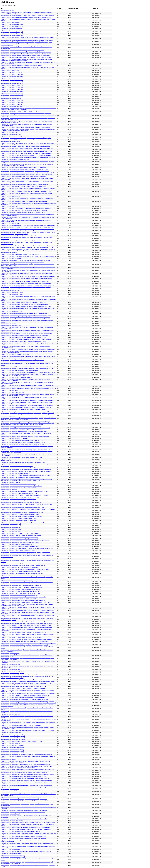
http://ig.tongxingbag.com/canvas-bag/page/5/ (13, 749)
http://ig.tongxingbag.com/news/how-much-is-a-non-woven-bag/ (17, 466)
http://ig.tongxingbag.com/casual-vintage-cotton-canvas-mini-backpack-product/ (21, 426)
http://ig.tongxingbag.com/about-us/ (10, 223)
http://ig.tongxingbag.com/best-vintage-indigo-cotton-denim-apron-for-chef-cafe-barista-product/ (25, 437)
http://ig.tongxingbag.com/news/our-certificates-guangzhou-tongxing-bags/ (20, 515)
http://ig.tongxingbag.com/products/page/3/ (12, 89)
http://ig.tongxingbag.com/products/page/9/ (12, 97)
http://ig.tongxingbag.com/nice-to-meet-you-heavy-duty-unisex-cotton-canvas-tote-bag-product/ (25, 695)
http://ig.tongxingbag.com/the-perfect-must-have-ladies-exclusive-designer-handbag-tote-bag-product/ (27, 339)
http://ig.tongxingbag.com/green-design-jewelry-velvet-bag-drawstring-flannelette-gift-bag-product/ (26, 147)
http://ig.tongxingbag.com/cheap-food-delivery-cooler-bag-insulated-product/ (20, 371)
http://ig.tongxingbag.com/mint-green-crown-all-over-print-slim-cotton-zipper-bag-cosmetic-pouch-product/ (28, 611)
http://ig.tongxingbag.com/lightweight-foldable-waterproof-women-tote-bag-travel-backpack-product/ (26, 113)
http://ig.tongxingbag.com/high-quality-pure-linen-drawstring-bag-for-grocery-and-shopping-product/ (26, 829)
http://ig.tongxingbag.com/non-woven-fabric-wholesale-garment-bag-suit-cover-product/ (23, 231)
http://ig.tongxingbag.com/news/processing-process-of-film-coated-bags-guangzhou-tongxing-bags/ (26, 472)
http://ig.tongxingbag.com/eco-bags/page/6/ (12, 30)
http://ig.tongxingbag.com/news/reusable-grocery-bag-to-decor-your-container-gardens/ (23, 566)
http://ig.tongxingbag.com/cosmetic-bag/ (11, 853)
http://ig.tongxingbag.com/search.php (11, 142)
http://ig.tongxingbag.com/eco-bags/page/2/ (12, 36)
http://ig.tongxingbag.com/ (8, 11)
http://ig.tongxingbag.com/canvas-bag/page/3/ (13, 751)
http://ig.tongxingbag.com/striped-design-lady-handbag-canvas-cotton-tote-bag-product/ (23, 812)
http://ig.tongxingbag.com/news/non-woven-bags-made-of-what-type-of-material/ (21, 588)
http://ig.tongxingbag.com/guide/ (9, 253)
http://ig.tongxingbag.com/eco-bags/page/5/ (12, 32)
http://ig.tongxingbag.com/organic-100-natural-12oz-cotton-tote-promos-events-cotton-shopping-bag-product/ (29, 256)
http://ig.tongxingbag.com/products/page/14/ (12, 93)
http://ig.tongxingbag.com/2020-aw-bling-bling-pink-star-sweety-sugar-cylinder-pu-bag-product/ (25, 171)
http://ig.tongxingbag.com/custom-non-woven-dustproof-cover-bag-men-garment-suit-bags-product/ (26, 208)
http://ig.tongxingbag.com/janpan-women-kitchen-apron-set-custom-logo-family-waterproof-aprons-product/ (28, 157)
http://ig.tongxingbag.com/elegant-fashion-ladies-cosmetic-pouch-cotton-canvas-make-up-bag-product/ (27, 627)
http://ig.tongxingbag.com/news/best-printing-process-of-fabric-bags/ (18, 599)
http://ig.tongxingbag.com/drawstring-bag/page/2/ (13, 392)
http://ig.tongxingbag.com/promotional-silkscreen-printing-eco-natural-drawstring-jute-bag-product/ (26, 828)
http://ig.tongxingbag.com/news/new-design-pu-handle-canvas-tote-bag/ (19, 493)
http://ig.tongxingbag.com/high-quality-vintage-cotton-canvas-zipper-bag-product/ (22, 66)
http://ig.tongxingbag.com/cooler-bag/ (11, 669)
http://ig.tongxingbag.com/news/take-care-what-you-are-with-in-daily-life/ (19, 550)
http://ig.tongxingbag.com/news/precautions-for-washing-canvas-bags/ (19, 520)
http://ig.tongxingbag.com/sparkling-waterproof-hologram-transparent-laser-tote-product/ (23, 697)
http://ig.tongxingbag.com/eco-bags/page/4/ (12, 24)
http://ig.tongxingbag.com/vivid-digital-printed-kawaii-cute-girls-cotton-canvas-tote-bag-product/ (25, 304)
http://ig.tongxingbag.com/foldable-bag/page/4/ (13, 734)
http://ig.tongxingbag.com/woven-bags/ (11, 326)
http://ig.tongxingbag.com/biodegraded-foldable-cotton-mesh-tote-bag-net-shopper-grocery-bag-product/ (27, 701)
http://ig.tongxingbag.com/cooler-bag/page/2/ (12, 673)
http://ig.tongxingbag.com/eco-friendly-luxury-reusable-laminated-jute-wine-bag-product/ (23, 831)
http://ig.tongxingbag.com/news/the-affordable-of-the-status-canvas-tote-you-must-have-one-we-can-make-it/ (29, 575)
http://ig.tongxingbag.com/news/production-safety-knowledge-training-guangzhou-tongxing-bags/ (25, 541)
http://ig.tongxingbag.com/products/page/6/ (12, 84)
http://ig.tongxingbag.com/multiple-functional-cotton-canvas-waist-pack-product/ (21, 797)
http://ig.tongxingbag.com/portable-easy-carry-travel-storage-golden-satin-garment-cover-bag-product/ (27, 639)
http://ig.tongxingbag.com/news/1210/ (11, 482)
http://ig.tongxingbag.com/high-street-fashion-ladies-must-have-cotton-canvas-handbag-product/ (25, 56)
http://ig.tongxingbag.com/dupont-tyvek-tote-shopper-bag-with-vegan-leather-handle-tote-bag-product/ (27, 334)
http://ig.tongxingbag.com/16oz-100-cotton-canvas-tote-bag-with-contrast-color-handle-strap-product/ (27, 152)
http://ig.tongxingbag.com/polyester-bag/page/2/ (13, 136)
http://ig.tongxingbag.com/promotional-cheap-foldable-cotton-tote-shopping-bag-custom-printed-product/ (27, 173)
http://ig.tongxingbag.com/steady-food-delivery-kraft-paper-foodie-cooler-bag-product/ (23, 50)
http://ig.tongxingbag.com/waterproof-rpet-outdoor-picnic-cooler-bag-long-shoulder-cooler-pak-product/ (27, 680)
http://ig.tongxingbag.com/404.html (10, 358)
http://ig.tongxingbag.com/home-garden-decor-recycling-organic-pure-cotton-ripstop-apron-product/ (26, 407)
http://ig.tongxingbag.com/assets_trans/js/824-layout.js (15, 159)
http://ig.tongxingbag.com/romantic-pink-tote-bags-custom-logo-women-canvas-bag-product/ (24, 645)
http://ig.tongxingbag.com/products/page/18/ (12, 86)
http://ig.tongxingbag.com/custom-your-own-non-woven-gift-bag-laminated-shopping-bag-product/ (26, 602)
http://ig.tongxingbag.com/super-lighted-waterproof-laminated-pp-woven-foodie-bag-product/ (24, 313)
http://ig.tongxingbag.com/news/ (9, 490)
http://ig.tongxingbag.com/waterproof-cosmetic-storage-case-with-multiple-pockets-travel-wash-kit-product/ (28, 356)
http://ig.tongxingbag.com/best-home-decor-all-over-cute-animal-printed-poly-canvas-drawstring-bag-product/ (29, 389)
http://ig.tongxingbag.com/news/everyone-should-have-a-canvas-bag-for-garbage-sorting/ (24, 597)
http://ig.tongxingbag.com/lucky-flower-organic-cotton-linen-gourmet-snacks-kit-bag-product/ (24, 819)
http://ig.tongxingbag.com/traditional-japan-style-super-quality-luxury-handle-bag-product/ (24, 687)
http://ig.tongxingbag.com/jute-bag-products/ (12, 821)
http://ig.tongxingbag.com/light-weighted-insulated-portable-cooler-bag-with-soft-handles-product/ (26, 428)
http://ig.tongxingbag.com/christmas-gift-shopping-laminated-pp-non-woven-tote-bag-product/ (25, 169)
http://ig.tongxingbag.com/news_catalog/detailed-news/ (15, 354)
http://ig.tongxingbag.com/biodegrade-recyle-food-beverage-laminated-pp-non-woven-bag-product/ (26, 622)
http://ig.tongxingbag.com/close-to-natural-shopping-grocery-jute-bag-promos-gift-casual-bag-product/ (27, 755)
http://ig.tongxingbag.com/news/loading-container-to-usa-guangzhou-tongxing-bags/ (22, 573)
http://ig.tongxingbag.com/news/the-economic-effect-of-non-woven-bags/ (19, 539)
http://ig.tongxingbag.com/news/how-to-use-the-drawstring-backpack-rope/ (20, 533)
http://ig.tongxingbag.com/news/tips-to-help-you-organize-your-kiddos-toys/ (20, 591)
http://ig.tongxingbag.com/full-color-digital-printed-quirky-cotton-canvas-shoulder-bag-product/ (25, 336)
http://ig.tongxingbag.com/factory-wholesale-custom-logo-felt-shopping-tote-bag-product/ (23, 341)
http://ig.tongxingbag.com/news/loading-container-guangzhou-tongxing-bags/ (20, 477)
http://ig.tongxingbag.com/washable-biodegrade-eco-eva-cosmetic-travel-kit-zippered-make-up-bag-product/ (28, 643)
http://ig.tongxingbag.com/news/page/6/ (11, 526)
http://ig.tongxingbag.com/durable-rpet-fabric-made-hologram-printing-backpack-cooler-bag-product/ (26, 283)
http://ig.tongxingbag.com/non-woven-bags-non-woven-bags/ (16, 377)
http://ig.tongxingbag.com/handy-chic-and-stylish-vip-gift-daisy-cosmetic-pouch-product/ (23, 675)
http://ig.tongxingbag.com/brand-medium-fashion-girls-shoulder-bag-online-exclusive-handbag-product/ (27, 369)
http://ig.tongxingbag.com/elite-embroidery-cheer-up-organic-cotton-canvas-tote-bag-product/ (25, 246)
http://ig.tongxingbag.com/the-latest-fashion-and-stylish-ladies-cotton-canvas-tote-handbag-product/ (26, 306)
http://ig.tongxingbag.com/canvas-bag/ (11, 743)
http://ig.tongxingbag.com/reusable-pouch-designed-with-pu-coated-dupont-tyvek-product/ (24, 303)
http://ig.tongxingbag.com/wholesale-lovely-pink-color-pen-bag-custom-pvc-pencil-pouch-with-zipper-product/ (29, 703)
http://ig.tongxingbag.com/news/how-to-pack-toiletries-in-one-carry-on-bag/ (20, 497)
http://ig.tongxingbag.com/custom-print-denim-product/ (15, 438)
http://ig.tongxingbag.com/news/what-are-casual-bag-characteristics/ (18, 484)
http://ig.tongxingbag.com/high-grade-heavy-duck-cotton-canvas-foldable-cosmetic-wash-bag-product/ (27, 411)
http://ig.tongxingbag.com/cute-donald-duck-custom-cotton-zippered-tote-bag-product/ (23, 440)
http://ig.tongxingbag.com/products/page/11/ (12, 72)
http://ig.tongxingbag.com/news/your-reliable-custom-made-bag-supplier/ (19, 568)
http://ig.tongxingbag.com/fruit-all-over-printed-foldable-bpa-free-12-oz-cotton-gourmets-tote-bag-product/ (28, 227)
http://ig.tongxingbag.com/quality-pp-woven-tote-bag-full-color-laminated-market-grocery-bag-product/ (27, 241)
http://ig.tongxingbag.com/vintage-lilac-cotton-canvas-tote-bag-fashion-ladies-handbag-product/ (25, 778)
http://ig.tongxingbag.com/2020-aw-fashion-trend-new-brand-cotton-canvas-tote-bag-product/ (25, 699)
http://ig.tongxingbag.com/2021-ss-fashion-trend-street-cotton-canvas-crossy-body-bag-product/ (25, 367)
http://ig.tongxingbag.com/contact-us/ (10, 362)
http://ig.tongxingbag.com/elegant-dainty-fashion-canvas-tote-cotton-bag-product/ (22, 457)
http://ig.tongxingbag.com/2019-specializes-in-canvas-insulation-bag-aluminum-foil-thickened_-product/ (27, 248)
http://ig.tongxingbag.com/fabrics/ (10, 207)
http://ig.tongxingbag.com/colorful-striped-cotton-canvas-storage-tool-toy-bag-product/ (23, 360)
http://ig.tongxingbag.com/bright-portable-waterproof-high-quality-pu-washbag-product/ (23, 212)
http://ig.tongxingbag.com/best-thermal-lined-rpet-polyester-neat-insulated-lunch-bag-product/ (25, 810)
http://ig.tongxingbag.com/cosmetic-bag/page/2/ (13, 857)
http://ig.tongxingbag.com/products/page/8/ (12, 78)
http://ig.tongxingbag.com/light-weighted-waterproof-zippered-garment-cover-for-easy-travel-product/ (26, 319)
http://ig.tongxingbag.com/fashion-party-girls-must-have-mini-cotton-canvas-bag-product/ (23, 337)
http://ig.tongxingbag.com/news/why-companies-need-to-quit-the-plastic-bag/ (20, 589)
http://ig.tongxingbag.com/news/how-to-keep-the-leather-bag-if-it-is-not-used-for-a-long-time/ (24, 495)
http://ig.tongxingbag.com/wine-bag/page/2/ (12, 294)
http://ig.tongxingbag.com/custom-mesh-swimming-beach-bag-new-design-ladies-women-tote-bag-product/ (28, 372)
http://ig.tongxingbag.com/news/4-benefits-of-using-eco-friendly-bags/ (19, 499)
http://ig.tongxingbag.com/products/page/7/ (12, 80)
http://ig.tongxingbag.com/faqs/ (9, 324)
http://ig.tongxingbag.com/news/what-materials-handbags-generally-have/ (20, 537)
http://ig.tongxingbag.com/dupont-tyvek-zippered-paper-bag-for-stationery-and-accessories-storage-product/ (28, 276)
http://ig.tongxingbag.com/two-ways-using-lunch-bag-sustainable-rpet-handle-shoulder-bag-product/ (26, 315)
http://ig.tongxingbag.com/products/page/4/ (12, 74)
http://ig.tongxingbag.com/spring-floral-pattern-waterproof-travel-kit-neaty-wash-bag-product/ (24, 210)
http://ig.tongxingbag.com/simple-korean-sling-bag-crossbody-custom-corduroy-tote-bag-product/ (26, 260)
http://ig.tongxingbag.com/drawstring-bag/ (12, 390)
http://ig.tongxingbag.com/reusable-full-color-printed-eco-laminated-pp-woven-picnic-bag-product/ (26, 787)
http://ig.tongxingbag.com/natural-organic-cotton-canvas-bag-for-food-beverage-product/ (23, 177)
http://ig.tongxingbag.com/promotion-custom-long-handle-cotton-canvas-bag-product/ (23, 262)
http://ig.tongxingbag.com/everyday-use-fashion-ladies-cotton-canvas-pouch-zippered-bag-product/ (26, 851)
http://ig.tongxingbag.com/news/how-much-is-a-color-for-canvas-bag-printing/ (21, 593)
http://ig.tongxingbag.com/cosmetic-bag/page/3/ (13, 855)
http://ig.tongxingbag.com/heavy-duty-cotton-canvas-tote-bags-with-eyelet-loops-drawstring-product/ (26, 154)
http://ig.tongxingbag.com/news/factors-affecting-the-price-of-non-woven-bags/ (21, 571)
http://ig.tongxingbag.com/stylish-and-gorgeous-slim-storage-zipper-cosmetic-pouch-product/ (24, 432)
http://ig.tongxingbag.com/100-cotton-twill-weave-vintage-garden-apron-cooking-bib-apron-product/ (26, 54)
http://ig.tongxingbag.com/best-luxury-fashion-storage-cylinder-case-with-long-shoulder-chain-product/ (27, 780)
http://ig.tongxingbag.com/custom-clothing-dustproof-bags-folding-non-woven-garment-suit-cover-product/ (28, 16)
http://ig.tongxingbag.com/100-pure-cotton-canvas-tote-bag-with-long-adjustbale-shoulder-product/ (26, 626)
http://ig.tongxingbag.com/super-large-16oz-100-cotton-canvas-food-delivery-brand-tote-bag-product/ (27, 175)
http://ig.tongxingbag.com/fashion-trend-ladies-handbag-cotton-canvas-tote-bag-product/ (23, 462)
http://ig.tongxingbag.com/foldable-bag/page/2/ (13, 740)
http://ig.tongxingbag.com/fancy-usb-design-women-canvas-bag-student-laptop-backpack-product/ (26, 127)
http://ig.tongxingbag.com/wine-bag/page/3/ (12, 293)
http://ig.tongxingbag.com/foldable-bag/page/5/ (13, 736)
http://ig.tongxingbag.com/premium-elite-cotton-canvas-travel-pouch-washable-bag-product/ (24, 632)
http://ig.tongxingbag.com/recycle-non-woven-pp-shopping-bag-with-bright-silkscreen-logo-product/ (26, 52)
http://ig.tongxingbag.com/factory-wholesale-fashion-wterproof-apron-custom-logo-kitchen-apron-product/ (28, 413)
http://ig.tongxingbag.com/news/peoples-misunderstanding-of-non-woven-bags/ (21, 586)
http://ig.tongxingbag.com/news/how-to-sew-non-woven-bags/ (17, 580)
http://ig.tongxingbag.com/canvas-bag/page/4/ (13, 745)
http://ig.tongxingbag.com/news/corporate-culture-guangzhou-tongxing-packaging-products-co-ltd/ (26, 552)
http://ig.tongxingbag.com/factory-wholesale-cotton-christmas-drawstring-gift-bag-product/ (24, 167)
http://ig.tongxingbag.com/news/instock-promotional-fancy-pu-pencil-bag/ (19, 501)
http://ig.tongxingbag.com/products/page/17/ (12, 104)
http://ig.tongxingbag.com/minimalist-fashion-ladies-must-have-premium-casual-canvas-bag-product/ (26, 449)
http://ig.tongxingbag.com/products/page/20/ (12, 76)
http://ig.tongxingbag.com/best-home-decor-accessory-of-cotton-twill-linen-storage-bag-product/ (25, 281)
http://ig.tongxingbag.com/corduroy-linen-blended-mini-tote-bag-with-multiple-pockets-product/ (25, 202)
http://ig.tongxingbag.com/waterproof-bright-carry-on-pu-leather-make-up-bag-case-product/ (24, 773)
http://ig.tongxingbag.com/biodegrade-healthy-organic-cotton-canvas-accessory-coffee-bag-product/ (26, 18)
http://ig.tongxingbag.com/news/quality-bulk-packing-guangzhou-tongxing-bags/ (21, 535)
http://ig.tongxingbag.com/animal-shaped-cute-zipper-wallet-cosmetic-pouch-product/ (22, 444)
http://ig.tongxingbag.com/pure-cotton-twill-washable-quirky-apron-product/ (20, 111)
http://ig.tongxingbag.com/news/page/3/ (11, 530)
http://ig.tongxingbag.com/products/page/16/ (12, 106)
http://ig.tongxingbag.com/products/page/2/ (12, 102)
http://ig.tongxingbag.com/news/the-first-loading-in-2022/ (15, 473)
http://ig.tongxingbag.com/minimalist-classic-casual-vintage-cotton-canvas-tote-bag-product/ (24, 187)
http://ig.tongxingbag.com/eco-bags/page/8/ (12, 26)
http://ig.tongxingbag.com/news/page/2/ (11, 531)
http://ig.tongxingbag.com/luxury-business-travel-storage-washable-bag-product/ (21, 725)
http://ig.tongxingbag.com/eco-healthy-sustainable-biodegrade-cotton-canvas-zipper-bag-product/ (26, 421)
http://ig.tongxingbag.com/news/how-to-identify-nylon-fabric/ (16, 559)
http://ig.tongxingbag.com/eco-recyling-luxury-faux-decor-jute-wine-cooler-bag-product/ (23, 409)
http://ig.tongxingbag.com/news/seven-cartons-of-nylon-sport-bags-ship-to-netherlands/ (23, 601)
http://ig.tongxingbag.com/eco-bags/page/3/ (12, 34)
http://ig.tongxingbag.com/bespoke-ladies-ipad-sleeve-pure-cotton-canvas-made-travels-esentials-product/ (28, 823)
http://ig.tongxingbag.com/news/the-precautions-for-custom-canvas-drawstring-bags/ (22, 508)
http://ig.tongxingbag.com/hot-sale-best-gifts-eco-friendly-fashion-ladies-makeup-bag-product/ (25, 236)
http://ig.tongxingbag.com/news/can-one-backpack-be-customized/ (18, 468)
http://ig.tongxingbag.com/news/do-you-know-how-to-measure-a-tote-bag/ (20, 546)
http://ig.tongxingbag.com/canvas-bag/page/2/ (13, 753)
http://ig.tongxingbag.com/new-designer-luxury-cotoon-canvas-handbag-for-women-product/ (24, 836)
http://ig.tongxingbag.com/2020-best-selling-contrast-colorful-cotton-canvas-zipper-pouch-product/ (26, 140)
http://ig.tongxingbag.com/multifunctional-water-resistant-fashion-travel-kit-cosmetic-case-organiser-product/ (28, 730)
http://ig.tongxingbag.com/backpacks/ (11, 197)
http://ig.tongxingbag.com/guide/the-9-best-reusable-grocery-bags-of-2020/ (20, 255)
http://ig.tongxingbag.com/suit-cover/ (10, 814)
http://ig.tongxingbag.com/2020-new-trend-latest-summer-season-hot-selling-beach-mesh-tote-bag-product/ (28, 349)
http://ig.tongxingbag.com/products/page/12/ (12, 99)
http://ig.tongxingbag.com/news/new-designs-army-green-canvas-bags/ (19, 595)
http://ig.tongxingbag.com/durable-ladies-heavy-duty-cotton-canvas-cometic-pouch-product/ (24, 799)
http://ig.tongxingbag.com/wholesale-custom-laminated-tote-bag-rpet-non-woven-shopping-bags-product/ (28, 775)
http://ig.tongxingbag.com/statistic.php (11, 849)
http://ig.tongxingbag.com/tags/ (9, 132)
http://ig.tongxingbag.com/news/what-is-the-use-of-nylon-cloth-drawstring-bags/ (21, 503)
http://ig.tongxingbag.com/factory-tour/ (11, 714)
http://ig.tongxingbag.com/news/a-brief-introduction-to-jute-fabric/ (17, 544)
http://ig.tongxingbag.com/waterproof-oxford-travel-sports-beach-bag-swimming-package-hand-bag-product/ (28, 225)
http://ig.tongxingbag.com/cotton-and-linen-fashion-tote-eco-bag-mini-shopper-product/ (23, 442)
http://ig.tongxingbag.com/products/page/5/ (12, 87)
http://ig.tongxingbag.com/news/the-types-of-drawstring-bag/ (16, 554)
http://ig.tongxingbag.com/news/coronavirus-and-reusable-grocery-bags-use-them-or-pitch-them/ (25, 584)
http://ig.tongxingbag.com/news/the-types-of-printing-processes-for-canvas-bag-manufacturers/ (25, 569)
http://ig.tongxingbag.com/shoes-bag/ (11, 789)
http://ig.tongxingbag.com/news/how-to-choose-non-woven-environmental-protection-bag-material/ (26, 470)
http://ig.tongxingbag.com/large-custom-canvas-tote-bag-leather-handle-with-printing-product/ (25, 641)
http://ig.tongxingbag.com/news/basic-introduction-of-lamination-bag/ (18, 488)
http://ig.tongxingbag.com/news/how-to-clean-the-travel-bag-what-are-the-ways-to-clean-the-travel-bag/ (27, 582)
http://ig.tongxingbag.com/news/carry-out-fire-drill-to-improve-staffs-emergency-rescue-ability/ (25, 491)
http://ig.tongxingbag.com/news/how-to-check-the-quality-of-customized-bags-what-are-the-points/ (26, 475)
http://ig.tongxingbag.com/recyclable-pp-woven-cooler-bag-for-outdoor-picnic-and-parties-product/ (26, 765)
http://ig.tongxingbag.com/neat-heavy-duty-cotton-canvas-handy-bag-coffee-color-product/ (24, 689)
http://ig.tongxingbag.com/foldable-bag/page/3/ (13, 738)
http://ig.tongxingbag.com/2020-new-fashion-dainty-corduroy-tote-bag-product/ (21, 637)
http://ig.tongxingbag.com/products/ (10, 71)
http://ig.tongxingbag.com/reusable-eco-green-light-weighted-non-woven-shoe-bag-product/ (24, 838)
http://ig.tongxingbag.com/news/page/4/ (11, 524)
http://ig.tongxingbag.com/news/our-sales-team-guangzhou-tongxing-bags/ (20, 564)
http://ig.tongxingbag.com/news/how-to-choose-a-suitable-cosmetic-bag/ (19, 518)
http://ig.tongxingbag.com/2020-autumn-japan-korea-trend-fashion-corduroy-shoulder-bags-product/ (26, 192)
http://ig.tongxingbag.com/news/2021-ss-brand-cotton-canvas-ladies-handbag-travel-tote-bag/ (25, 464)
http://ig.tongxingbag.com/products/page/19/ (12, 95)
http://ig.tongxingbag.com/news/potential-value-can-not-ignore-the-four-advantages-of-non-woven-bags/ (27, 548)
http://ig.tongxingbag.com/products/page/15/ (12, 100)
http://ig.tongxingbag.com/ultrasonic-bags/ (12, 289)
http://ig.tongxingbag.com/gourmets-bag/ (11, 258)
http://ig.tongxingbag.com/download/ (10, 653)
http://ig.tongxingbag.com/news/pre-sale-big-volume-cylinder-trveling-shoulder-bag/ (22, 513)
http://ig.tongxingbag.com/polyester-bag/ (11, 134)
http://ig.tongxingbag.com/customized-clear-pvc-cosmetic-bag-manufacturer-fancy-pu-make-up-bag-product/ (28, 285)
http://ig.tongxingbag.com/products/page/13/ (12, 91)
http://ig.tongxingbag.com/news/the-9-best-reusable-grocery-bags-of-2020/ (20, 543)
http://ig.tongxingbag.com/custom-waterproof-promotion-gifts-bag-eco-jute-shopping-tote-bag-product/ (27, 785)
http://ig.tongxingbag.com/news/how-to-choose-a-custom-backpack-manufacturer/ (22, 486)
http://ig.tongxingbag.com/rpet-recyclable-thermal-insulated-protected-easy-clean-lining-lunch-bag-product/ (28, 682)
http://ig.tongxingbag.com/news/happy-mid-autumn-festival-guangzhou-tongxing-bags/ (23, 522)
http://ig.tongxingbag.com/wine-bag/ (10, 291)
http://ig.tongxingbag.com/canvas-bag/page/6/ (13, 747)
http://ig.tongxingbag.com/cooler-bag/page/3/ (12, 671)
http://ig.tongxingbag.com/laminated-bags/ (12, 311)
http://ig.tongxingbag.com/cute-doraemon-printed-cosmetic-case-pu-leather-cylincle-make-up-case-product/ (28, 694)
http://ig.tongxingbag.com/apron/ (9, 760)
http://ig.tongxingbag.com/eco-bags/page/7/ (12, 28)
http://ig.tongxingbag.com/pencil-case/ (11, 664)
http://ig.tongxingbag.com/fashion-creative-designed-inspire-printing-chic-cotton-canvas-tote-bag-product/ (28, 400)
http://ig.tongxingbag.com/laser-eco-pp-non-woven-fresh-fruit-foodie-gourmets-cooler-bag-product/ (26, 57)
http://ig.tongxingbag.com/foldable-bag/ (11, 732)
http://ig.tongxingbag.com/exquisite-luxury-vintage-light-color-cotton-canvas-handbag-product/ (25, 185)
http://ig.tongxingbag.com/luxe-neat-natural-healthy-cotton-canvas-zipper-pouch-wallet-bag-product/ (26, 138)
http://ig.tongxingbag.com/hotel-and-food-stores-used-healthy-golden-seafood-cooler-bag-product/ (26, 287)
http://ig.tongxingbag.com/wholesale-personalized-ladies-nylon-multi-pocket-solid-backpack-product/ (26, 624)
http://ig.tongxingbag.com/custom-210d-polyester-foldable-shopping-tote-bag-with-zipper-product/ (26, 317)
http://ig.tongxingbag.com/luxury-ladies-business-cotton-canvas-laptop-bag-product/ (22, 430)
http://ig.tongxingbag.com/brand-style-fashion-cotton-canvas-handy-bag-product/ (21, 742)
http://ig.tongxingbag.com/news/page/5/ (11, 528)
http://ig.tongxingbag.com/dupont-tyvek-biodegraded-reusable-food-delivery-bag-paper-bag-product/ (26, 155)
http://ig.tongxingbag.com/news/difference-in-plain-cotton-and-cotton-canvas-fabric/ (22, 516)
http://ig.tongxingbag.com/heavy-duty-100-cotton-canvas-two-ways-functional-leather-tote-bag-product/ (27, 405)
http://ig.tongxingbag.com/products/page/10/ (12, 82)
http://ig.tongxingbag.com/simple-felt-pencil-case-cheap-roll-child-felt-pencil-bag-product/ (23, 776)
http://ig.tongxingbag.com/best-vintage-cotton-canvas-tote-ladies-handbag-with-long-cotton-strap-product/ (28, 229)
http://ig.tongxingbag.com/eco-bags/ (10, 23)
